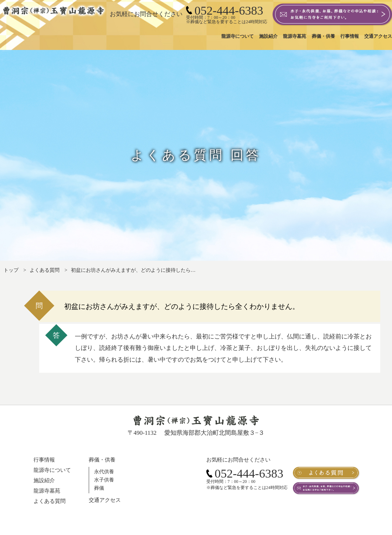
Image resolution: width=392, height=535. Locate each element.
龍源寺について (52, 470)
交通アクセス (105, 500)
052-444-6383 (245, 473)
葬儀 (99, 488)
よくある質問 (45, 270)
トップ (11, 270)
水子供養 (104, 480)
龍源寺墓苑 (47, 491)
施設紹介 (44, 480)
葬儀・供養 (102, 460)
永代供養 (104, 472)
